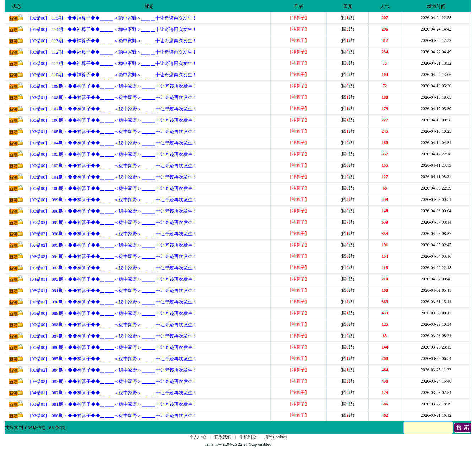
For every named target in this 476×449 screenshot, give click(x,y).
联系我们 (223, 437)
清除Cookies (275, 437)
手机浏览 (248, 437)
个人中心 (198, 437)
